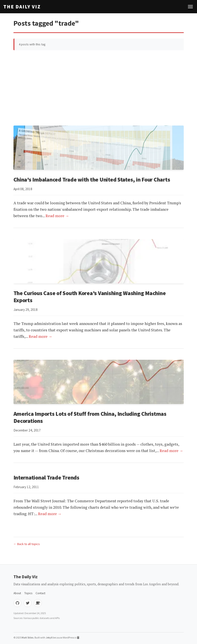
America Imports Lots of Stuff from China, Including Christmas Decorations (90, 417)
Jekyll (49, 637)
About (17, 593)
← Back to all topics (27, 544)
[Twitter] (28, 603)
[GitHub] (17, 603)
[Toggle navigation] (190, 7)
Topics (28, 593)
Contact (40, 593)
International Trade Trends (46, 478)
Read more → (57, 216)
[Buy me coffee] (38, 603)
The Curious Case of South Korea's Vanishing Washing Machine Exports (90, 297)
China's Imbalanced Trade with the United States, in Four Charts (92, 180)
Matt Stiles (28, 637)
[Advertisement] (99, 88)
